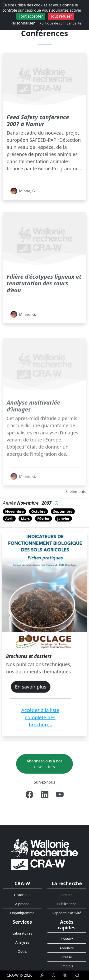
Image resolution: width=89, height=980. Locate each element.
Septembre (63, 511)
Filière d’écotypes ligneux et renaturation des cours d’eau (44, 294)
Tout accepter (31, 16)
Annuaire (67, 948)
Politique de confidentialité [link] (60, 23)
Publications (67, 904)
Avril (9, 518)
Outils (22, 951)
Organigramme (22, 913)
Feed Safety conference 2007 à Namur (38, 119)
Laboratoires (22, 933)
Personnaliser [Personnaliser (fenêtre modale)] (23, 23)
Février (43, 518)
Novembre (14, 511)
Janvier (63, 518)
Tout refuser (61, 16)
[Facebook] (29, 795)
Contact (67, 939)
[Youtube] (60, 795)
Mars (25, 518)
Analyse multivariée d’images (33, 423)
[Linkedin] (45, 795)
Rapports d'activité (67, 913)
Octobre (38, 511)
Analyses (22, 942)
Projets (67, 895)
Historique (22, 895)
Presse (67, 957)
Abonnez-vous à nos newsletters (44, 764)
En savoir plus (32, 682)
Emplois (67, 966)
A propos (22, 904)
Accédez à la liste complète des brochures (41, 709)
